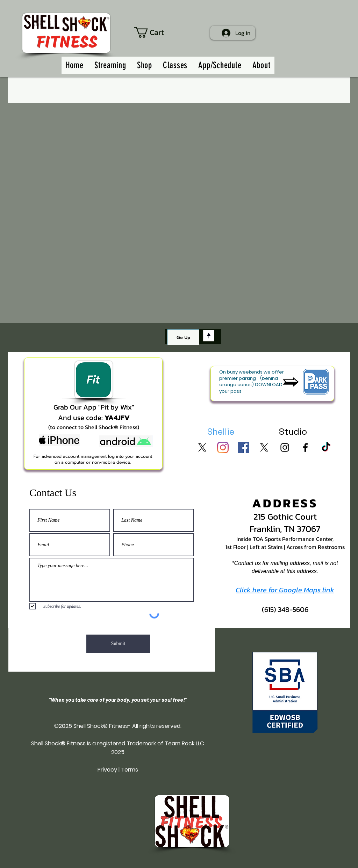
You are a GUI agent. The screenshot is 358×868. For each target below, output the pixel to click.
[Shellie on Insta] (223, 447)
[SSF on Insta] (285, 447)
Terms (130, 770)
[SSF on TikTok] (326, 447)
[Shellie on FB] (244, 447)
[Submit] (118, 644)
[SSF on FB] (305, 447)
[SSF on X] (264, 447)
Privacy (107, 770)
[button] (157, 32)
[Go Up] (183, 337)
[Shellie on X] (202, 447)
